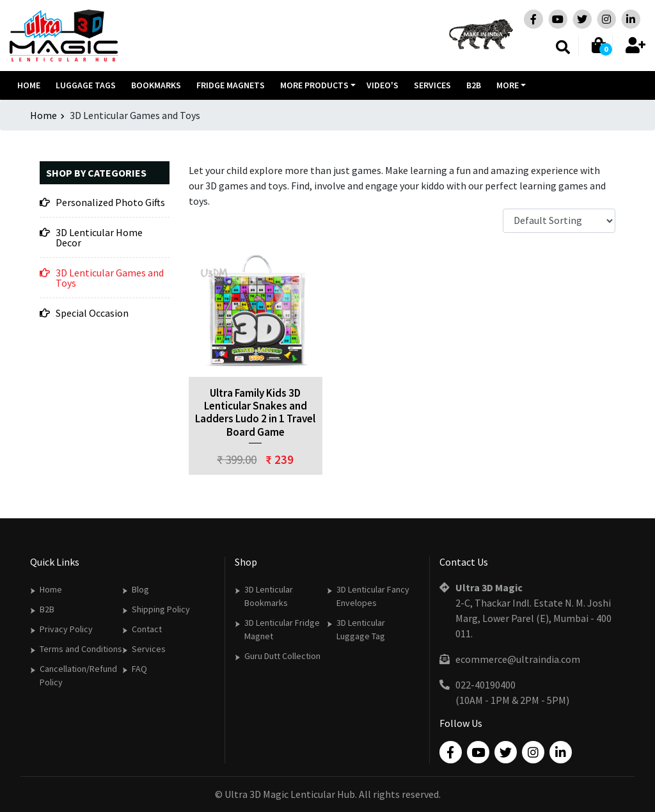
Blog (140, 589)
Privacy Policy (66, 629)
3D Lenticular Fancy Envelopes (373, 596)
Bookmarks (156, 85)
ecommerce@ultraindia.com (518, 659)
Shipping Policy (161, 609)
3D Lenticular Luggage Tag (361, 629)
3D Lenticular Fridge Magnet (282, 629)
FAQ (139, 669)
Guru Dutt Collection (282, 656)
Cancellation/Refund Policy (78, 675)
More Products (314, 85)
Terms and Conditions (81, 649)
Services (432, 85)
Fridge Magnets (231, 85)
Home (29, 85)
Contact (147, 629)
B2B (474, 85)
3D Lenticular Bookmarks (269, 596)
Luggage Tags (86, 85)
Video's (383, 85)
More (508, 85)
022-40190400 (485, 685)
